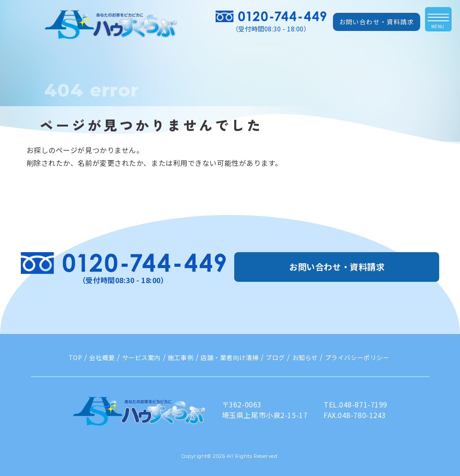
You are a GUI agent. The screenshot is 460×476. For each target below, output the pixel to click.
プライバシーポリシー (357, 357)
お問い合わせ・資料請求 (377, 22)
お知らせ (305, 357)
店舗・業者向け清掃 (230, 357)
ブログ (275, 357)
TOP (75, 357)
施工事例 (181, 357)
